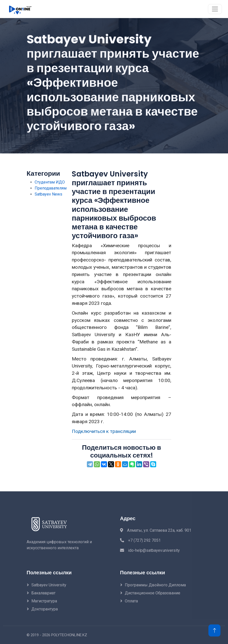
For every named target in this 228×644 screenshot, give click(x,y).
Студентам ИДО (50, 182)
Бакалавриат (43, 593)
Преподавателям (51, 188)
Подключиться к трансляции (104, 431)
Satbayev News (48, 194)
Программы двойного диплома (155, 585)
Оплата (131, 601)
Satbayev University (49, 585)
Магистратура (44, 601)
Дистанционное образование (153, 593)
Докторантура (45, 609)
